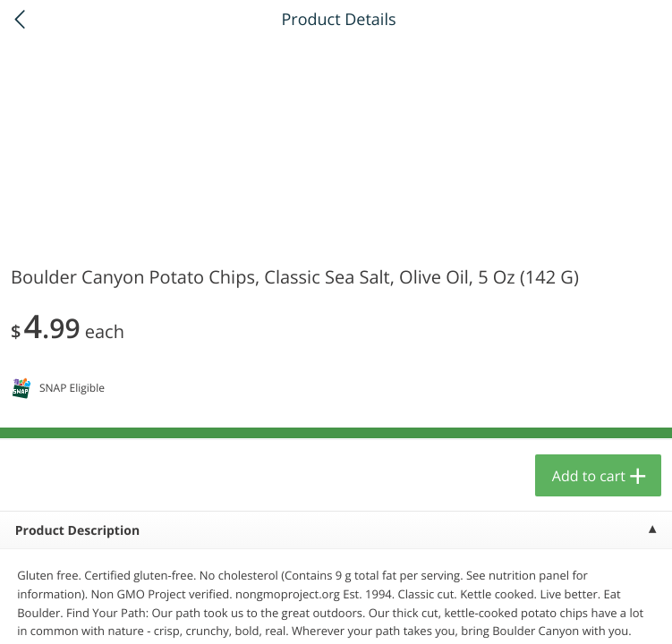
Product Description (77, 531)
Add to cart (589, 476)
